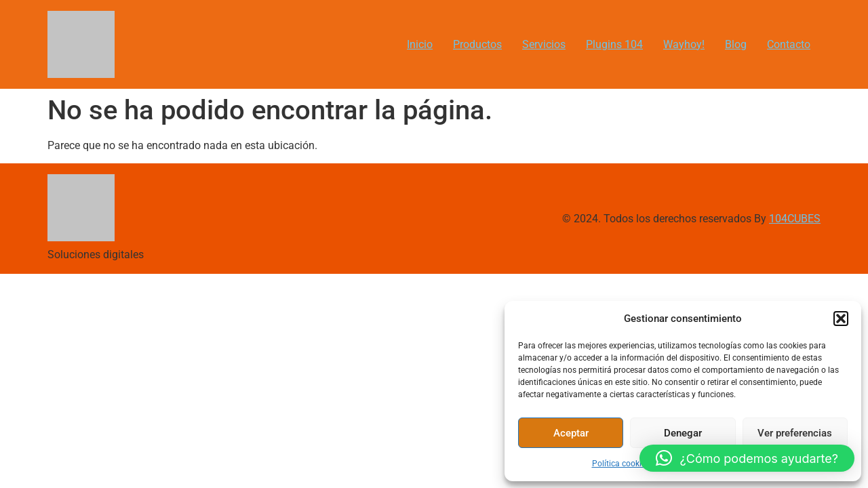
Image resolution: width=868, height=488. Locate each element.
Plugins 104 (614, 44)
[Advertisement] (407, 369)
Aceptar (571, 433)
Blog (736, 44)
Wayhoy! (684, 44)
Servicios (544, 44)
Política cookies (621, 464)
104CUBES (795, 219)
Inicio (420, 44)
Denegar (683, 433)
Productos (477, 44)
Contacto (789, 44)
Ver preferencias (795, 433)
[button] (841, 319)
